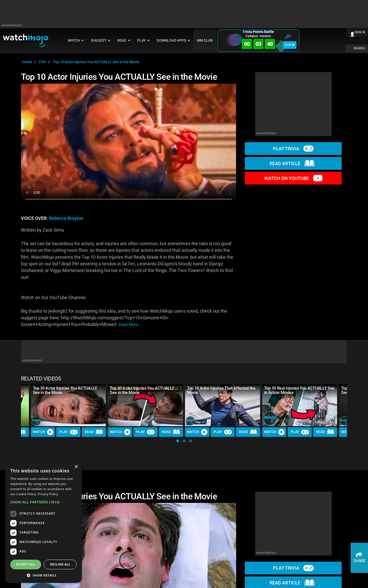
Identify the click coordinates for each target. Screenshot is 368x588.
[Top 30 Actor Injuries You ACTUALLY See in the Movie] (68, 405)
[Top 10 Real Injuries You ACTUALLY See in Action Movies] (300, 405)
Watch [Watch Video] (43, 432)
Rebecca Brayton (66, 218)
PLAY (290, 45)
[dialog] (43, 522)
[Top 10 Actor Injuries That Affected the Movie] (223, 405)
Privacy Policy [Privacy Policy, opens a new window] (48, 494)
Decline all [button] (60, 564)
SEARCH (359, 48)
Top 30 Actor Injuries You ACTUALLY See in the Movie (65, 390)
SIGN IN (360, 32)
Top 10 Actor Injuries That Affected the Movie (221, 390)
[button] (178, 441)
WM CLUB (205, 41)
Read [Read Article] (94, 432)
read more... (130, 325)
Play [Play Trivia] (68, 432)
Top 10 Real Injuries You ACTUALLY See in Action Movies (299, 390)
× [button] (76, 467)
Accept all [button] (26, 564)
